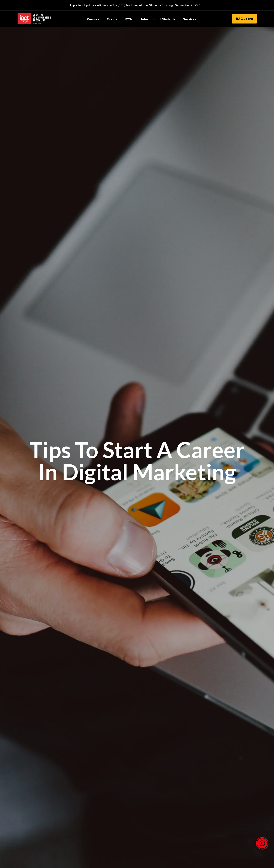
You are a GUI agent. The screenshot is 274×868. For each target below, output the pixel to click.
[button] (262, 845)
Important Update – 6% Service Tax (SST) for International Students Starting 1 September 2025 (136, 5)
